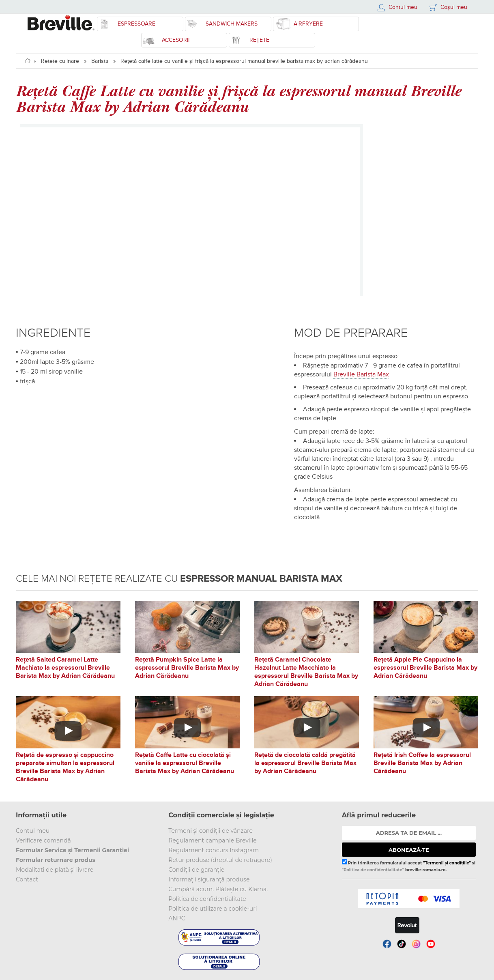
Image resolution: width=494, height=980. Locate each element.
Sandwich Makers (232, 24)
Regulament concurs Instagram (214, 850)
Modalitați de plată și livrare (55, 870)
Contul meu (33, 831)
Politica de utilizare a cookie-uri (213, 909)
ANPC (177, 918)
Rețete (259, 40)
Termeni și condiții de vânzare (210, 831)
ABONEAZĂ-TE (409, 850)
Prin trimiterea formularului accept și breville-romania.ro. (409, 866)
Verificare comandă (43, 840)
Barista (100, 61)
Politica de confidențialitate (207, 899)
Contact (27, 879)
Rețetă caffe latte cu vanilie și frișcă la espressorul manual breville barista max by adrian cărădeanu (244, 61)
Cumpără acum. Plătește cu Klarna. (218, 889)
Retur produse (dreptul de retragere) (220, 860)
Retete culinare (60, 61)
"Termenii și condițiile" (447, 863)
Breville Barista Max (361, 374)
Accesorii (176, 40)
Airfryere (308, 24)
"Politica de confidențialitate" (373, 870)
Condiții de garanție (196, 870)
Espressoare (136, 24)
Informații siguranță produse (209, 879)
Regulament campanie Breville (212, 840)
